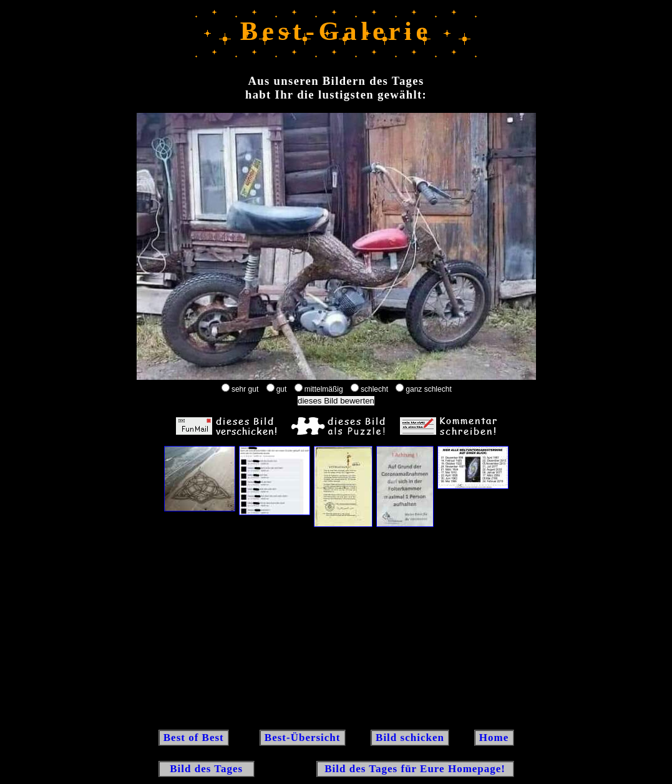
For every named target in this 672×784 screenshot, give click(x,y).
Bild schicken (410, 738)
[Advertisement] (336, 627)
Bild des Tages (207, 769)
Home (494, 738)
